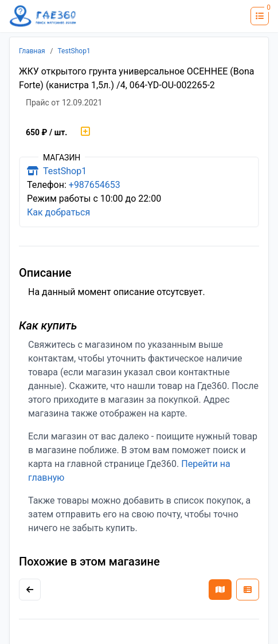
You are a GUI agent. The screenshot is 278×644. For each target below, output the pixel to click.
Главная (32, 51)
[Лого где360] (43, 16)
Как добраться (58, 212)
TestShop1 (74, 51)
